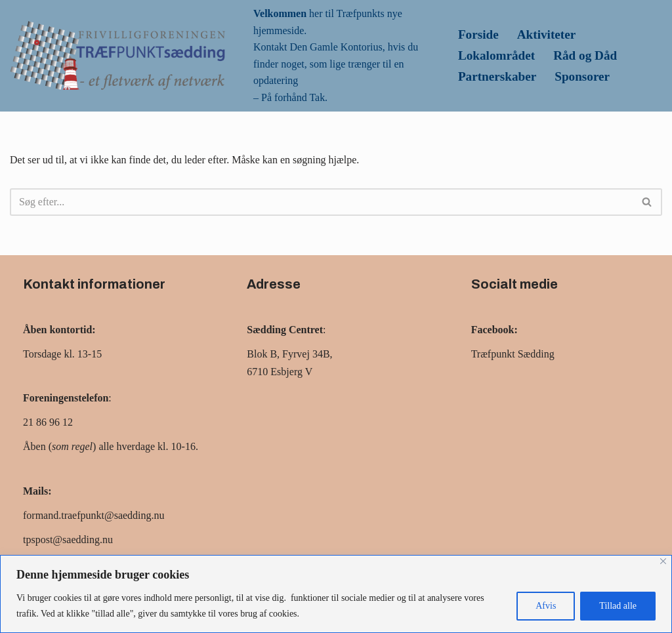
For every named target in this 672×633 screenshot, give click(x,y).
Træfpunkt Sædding (513, 354)
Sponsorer (582, 76)
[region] (336, 594)
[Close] (663, 561)
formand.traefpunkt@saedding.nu (94, 515)
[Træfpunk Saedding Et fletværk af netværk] (118, 56)
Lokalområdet (496, 55)
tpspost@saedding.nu (68, 540)
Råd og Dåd (585, 55)
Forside (478, 34)
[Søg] (321, 202)
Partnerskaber (497, 76)
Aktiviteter (547, 34)
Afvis (546, 606)
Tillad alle (618, 606)
